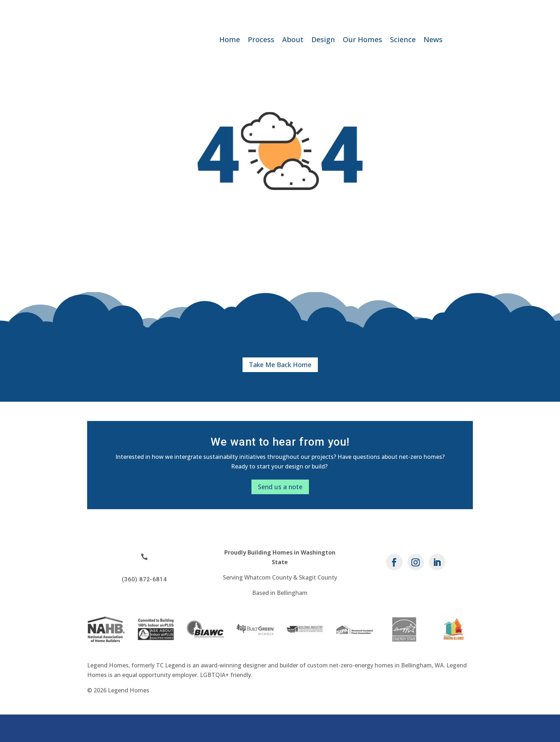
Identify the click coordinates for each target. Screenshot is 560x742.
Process (261, 41)
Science (403, 41)
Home (230, 41)
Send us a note (280, 514)
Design (323, 41)
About (293, 41)
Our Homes (362, 41)
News (433, 41)
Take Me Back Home (280, 392)
